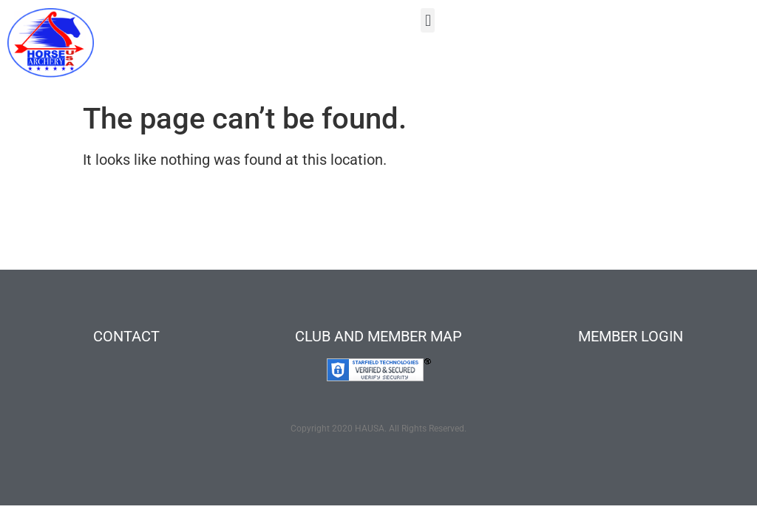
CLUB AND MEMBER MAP (378, 336)
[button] (428, 20)
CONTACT (126, 336)
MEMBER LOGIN (631, 336)
